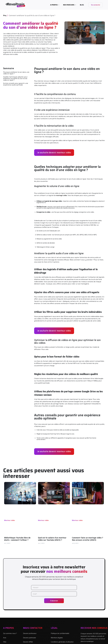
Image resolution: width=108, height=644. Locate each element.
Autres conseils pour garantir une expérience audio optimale (16, 84)
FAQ (5, 642)
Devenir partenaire (29, 638)
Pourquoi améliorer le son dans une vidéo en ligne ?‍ (16, 73)
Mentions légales (57, 638)
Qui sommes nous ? (10, 633)
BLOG (82, 5)
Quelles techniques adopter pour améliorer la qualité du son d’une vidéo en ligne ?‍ (15, 79)
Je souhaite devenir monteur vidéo (54, 152)
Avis (5, 638)
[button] (55, 5)
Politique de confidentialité (60, 633)
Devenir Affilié (28, 642)
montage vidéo (62, 195)
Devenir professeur (30, 633)
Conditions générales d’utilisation (62, 642)
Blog (5, 15)
